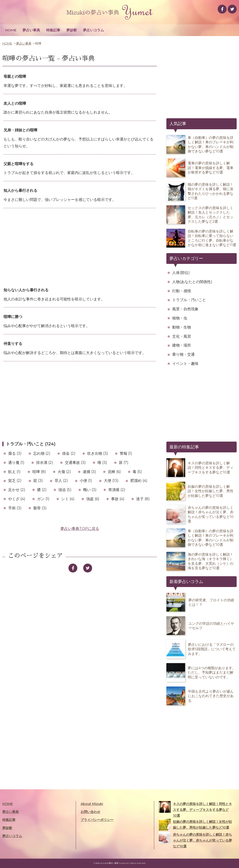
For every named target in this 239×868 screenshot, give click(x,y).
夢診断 (72, 30)
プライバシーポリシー (97, 820)
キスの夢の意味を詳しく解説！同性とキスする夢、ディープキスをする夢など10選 (195, 809)
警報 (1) (126, 453)
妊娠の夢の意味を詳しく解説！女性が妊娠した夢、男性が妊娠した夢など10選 (195, 825)
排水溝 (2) (45, 463)
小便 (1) (86, 481)
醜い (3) (90, 490)
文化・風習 (182, 336)
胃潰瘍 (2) (117, 490)
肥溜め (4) (139, 481)
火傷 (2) (64, 472)
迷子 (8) (143, 499)
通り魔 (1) (16, 463)
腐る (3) (15, 453)
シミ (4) (68, 499)
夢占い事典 (31, 30)
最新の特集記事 (184, 447)
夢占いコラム (93, 30)
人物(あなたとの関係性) (192, 282)
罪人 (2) (61, 481)
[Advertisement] (80, 248)
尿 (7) (124, 463)
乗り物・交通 (183, 354)
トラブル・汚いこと (189, 300)
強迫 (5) (65, 490)
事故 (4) (118, 499)
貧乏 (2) (15, 481)
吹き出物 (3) (98, 453)
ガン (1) (43, 499)
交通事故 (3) (75, 463)
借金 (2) (69, 453)
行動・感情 (182, 291)
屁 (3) (38, 481)
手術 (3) (15, 508)
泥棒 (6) (114, 472)
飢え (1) (14, 472)
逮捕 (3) (89, 472)
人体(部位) (181, 273)
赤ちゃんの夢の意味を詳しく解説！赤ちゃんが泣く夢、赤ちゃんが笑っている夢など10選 (195, 840)
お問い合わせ (90, 812)
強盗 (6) (93, 499)
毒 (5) (137, 472)
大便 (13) (111, 481)
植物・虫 (180, 318)
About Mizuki (92, 804)
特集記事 (53, 30)
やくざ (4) (17, 499)
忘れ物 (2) (42, 453)
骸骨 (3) (40, 508)
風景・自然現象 (185, 309)
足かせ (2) (17, 490)
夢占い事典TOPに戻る (80, 529)
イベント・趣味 (185, 364)
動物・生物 (182, 327)
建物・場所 (182, 345)
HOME (11, 30)
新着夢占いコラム (186, 582)
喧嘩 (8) (39, 472)
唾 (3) (102, 463)
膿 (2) (42, 490)
